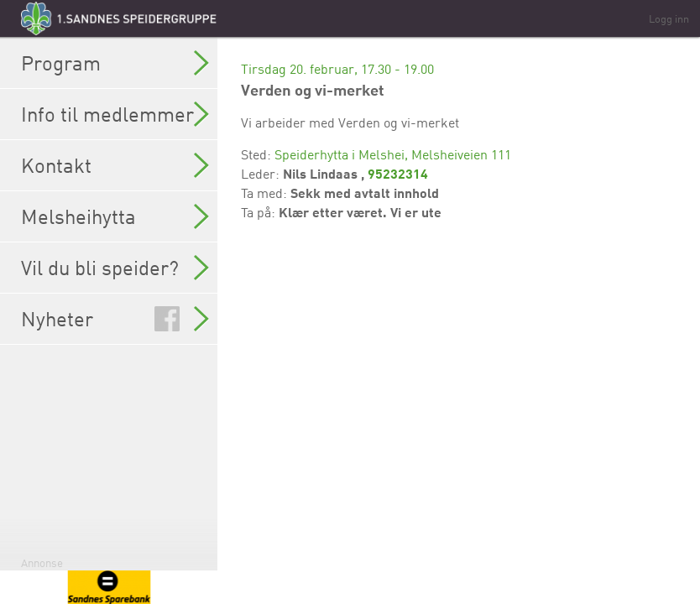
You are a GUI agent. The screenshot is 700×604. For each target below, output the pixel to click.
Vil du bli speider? (115, 268)
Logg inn (669, 18)
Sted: (258, 154)
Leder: (262, 174)
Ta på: (260, 212)
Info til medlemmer (115, 114)
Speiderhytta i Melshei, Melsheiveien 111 (393, 154)
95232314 (398, 173)
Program (115, 63)
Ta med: (266, 193)
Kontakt (115, 165)
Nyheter (115, 319)
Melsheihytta (115, 216)
